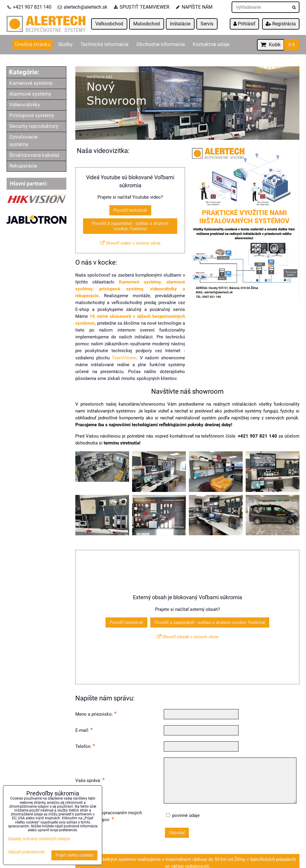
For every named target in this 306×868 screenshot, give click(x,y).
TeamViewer (124, 358)
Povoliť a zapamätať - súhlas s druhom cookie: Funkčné (130, 226)
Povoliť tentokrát (130, 210)
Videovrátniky (25, 105)
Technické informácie (104, 44)
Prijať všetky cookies (74, 855)
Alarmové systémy (30, 94)
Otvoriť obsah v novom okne (188, 637)
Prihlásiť (244, 24)
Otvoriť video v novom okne (130, 243)
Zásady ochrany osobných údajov (39, 839)
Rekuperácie (23, 166)
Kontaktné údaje (211, 44)
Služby (65, 44)
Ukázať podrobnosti (26, 852)
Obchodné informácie (161, 44)
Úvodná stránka (33, 44)
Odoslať (177, 833)
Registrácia (281, 24)
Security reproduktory (34, 126)
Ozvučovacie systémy (23, 141)
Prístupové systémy (32, 115)
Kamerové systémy (31, 83)
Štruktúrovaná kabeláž (34, 155)
